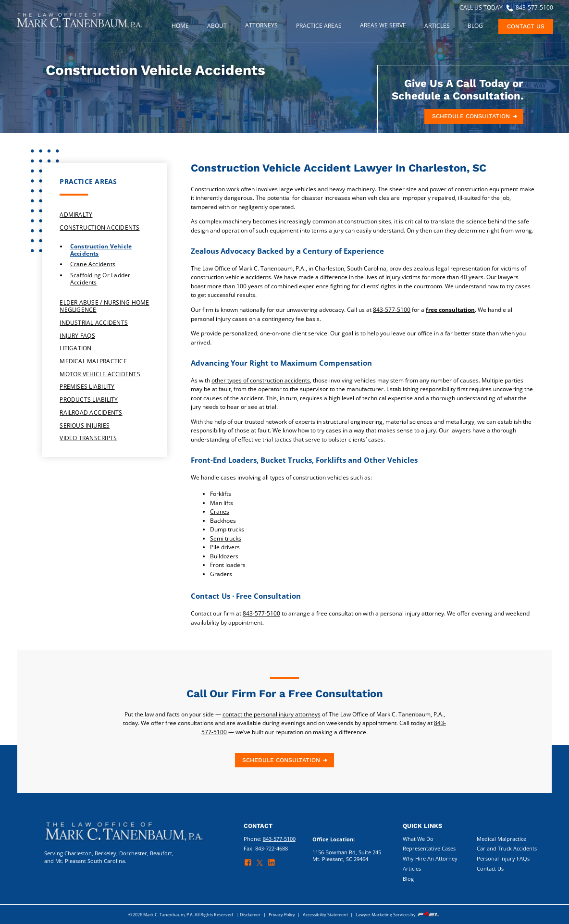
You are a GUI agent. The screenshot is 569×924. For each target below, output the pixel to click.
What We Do (418, 839)
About (217, 26)
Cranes (220, 511)
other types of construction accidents (261, 380)
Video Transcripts (88, 438)
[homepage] (79, 28)
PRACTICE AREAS (319, 26)
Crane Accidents (93, 265)
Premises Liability (87, 387)
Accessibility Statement (325, 915)
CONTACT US (526, 26)
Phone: (270, 839)
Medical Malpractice (93, 361)
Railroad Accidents (91, 413)
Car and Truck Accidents (507, 849)
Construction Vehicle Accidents (101, 250)
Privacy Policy (282, 915)
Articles (412, 869)
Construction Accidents (99, 228)
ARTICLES (437, 26)
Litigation (75, 348)
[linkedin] (274, 865)
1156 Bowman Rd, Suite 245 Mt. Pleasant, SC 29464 (347, 856)
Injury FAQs (77, 336)
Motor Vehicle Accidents (100, 374)
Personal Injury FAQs (503, 859)
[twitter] (262, 865)
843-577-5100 (392, 310)
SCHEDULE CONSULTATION (475, 116)
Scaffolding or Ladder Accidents (100, 279)
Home (180, 26)
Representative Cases (429, 849)
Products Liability (89, 400)
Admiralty (76, 215)
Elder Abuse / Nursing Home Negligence (104, 306)
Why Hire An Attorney (430, 859)
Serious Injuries (85, 425)
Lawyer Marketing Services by (398, 914)
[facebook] (250, 865)
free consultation (450, 310)
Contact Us (490, 869)
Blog (475, 26)
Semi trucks (226, 538)
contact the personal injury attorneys (272, 714)
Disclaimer (250, 915)
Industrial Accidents (94, 323)
